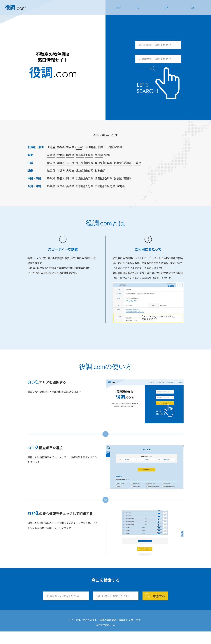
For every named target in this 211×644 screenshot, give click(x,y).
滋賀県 (51, 179)
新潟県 (51, 172)
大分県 (89, 195)
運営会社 (133, 625)
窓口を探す (89, 625)
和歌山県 (100, 179)
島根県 (61, 187)
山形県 (109, 156)
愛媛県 (118, 187)
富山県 (61, 172)
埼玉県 (80, 164)
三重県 (137, 172)
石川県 (70, 172)
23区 (107, 164)
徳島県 (99, 187)
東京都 (99, 164)
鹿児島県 (110, 195)
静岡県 (118, 172)
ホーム (66, 625)
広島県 (80, 187)
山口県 (89, 187)
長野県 (99, 172)
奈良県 (89, 179)
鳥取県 (51, 187)
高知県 (127, 187)
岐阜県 (108, 172)
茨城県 (51, 164)
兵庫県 (80, 179)
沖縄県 (121, 195)
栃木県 (61, 164)
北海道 (51, 156)
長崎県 (70, 195)
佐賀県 (61, 195)
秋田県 (99, 156)
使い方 (111, 625)
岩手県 (70, 156)
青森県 (61, 156)
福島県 (118, 156)
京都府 (61, 179)
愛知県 (127, 172)
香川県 (108, 187)
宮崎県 (99, 195)
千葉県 (89, 164)
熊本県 (80, 195)
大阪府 (70, 179)
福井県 (80, 172)
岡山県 (70, 187)
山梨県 (89, 172)
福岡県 (51, 195)
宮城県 (90, 156)
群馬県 (70, 164)
